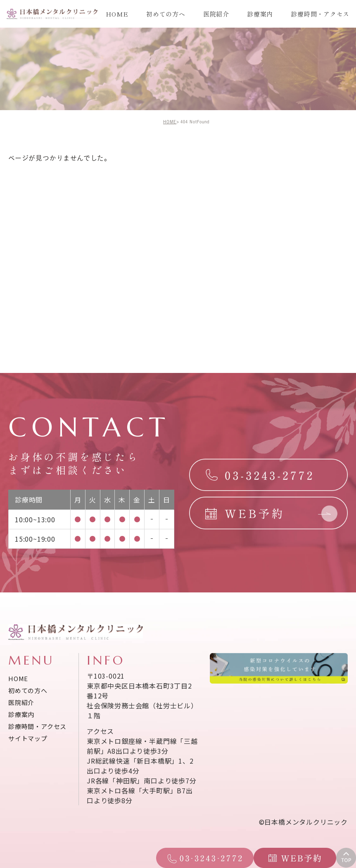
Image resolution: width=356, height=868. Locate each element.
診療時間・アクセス (320, 14)
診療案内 (260, 14)
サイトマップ (28, 738)
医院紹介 (216, 14)
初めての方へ (166, 14)
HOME (117, 14)
